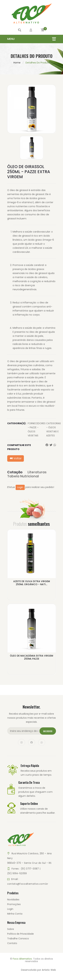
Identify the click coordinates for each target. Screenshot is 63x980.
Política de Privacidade (20, 934)
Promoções (14, 904)
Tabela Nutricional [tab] (23, 476)
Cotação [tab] (15, 472)
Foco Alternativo (22, 959)
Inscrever (48, 731)
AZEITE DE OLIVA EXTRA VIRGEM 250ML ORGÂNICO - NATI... (32, 583)
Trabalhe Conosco (18, 938)
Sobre (11, 929)
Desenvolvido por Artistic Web (38, 970)
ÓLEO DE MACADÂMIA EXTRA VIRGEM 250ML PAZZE (32, 657)
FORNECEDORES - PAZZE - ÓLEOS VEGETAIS (37, 429)
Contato (12, 943)
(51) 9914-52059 (17, 873)
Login (20, 487)
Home (17, 63)
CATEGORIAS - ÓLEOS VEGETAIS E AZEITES (54, 429)
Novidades (13, 900)
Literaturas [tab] (37, 472)
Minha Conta (15, 914)
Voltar (16, 458)
